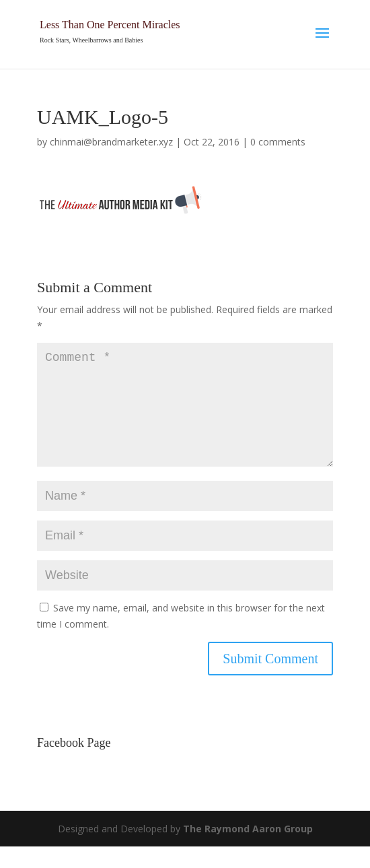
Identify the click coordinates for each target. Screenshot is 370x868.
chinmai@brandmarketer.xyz (111, 142)
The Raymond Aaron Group (248, 850)
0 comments (278, 142)
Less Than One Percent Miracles (110, 25)
